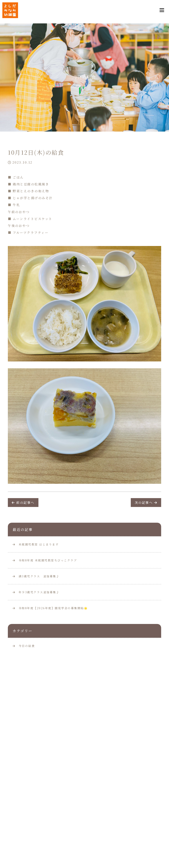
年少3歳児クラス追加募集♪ (36, 592)
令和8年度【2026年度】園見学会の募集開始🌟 (50, 608)
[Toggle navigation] (162, 10)
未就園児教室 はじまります (36, 544)
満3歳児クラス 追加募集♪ (36, 576)
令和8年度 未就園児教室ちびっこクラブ (45, 560)
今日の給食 (27, 646)
